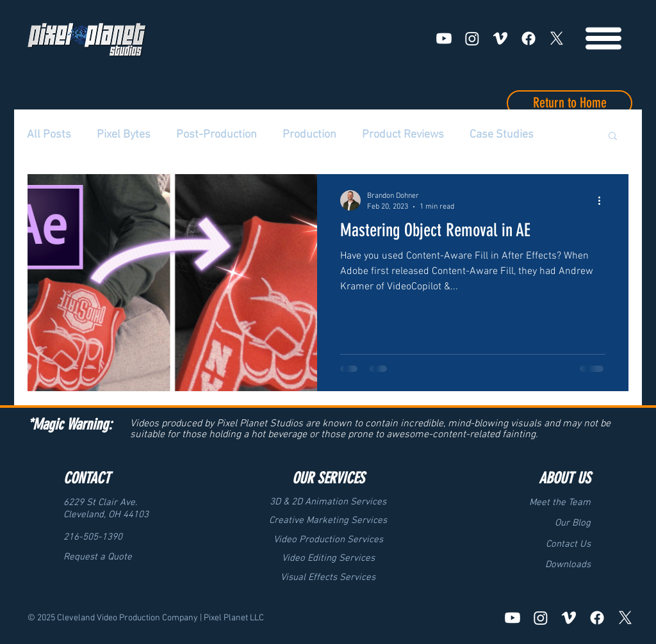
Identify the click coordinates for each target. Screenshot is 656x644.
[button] (613, 137)
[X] (557, 38)
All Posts (49, 135)
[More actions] (603, 200)
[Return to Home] (570, 103)
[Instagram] (472, 38)
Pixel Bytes (124, 135)
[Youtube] (444, 38)
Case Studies (502, 135)
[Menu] (603, 38)
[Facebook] (529, 38)
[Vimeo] (500, 38)
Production (309, 135)
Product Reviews (403, 135)
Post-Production (217, 135)
